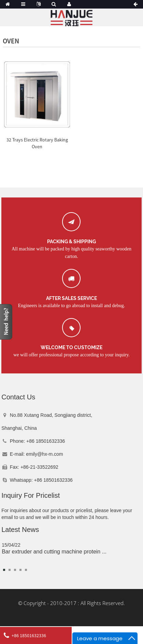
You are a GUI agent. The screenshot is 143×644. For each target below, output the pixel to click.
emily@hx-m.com (44, 454)
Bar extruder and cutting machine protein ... (54, 552)
